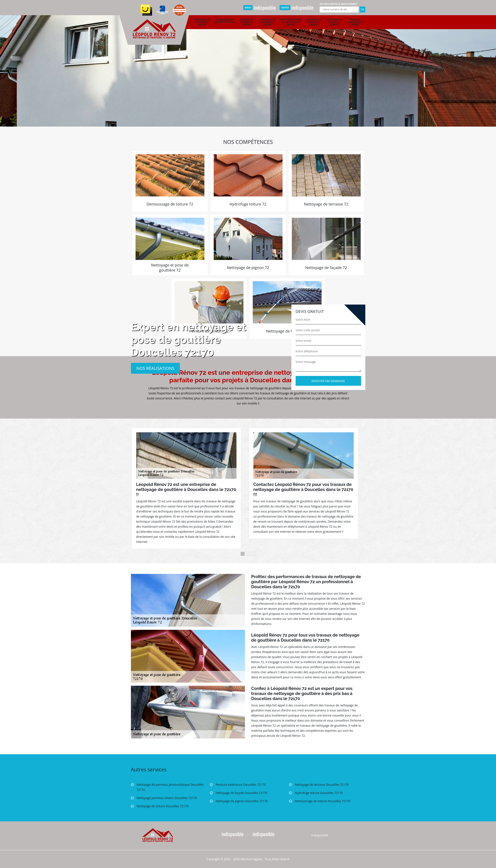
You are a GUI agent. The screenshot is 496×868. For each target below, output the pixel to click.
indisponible (260, 7)
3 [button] (254, 554)
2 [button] (248, 554)
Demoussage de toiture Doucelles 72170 (323, 801)
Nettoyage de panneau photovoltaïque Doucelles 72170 (170, 787)
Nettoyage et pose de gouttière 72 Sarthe (290, 22)
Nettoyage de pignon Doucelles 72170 (242, 801)
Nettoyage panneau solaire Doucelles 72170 (167, 798)
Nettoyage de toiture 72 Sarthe (202, 22)
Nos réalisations (156, 368)
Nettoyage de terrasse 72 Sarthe (268, 22)
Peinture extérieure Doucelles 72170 (241, 785)
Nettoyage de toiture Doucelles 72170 (163, 806)
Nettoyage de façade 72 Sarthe (334, 22)
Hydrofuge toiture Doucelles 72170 (319, 793)
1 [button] (243, 554)
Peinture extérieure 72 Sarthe (355, 22)
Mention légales (251, 859)
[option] (248, 63)
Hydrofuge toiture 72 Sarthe (246, 22)
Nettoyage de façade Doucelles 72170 (241, 793)
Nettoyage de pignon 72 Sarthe (313, 22)
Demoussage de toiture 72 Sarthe (224, 21)
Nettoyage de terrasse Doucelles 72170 (322, 785)
